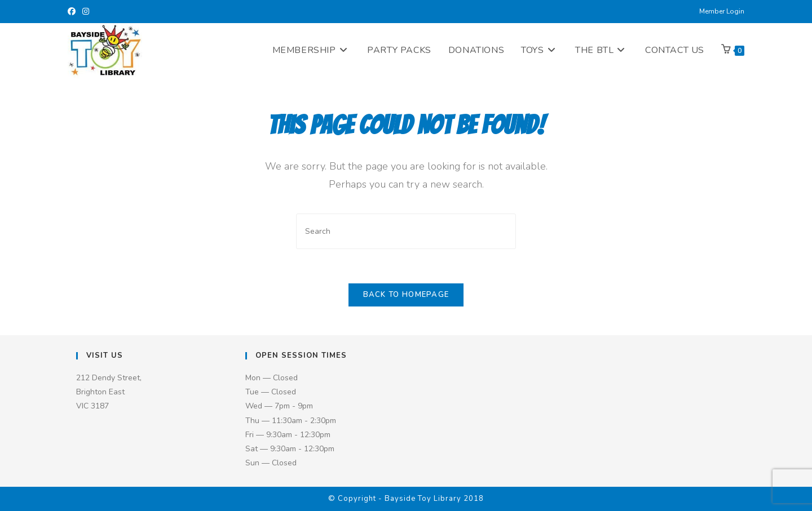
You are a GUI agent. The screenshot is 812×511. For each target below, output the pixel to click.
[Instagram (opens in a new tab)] (86, 12)
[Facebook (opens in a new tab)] (73, 12)
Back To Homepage (406, 295)
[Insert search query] (406, 231)
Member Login (722, 11)
